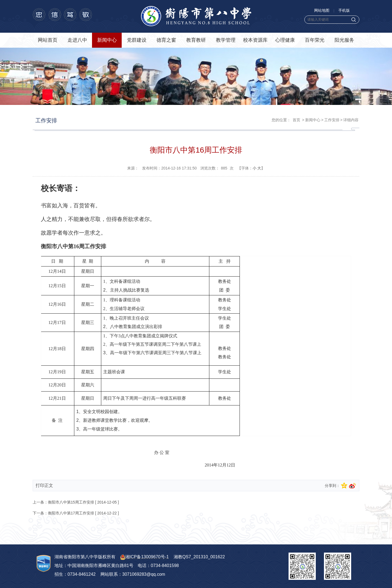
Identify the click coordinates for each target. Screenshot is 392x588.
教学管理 (226, 40)
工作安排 (332, 120)
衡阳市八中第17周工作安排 (71, 513)
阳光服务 (344, 40)
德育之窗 (166, 40)
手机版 (344, 10)
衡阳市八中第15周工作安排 (71, 502)
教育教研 (196, 40)
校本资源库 (255, 40)
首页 (296, 120)
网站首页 (48, 40)
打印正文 (44, 485)
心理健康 (285, 40)
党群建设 (137, 40)
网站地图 (322, 10)
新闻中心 (107, 40)
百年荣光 (315, 40)
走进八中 (77, 40)
